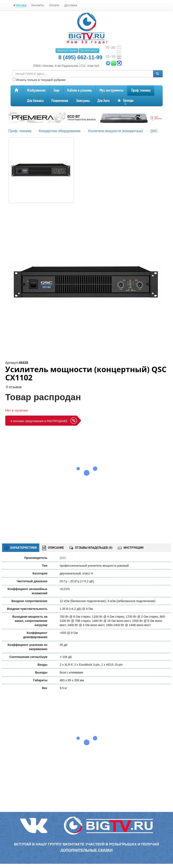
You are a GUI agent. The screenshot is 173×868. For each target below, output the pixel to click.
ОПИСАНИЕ (53, 548)
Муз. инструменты (111, 91)
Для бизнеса (35, 101)
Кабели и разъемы (79, 91)
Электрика (83, 101)
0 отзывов (14, 387)
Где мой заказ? (89, 51)
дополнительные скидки (86, 850)
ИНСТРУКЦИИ (131, 548)
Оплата (54, 5)
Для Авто (104, 101)
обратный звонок (67, 51)
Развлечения (60, 101)
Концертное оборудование (60, 131)
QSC (154, 131)
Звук (56, 91)
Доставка (71, 5)
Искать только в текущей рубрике (39, 80)
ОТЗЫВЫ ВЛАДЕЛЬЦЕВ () (91, 548)
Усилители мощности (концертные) (115, 131)
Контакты (38, 5)
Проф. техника (141, 91)
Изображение (36, 91)
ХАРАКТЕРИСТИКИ (21, 548)
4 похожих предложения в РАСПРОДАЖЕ (39, 421)
